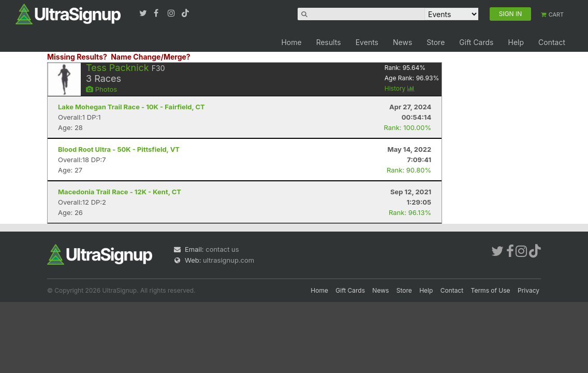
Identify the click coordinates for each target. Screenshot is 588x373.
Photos (101, 89)
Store (436, 42)
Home (291, 42)
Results (329, 42)
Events (367, 42)
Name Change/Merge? (151, 57)
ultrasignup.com (229, 260)
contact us (222, 249)
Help (516, 42)
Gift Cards (476, 42)
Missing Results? (77, 57)
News (402, 42)
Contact (552, 42)
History (400, 88)
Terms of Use (491, 290)
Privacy (528, 290)
